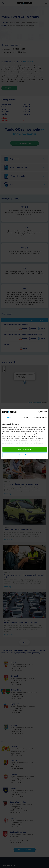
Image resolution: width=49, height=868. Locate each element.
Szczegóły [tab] (24, 417)
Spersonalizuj (25, 455)
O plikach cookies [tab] (40, 417)
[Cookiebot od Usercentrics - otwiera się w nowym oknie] (38, 412)
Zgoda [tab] (9, 417)
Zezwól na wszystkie (25, 449)
